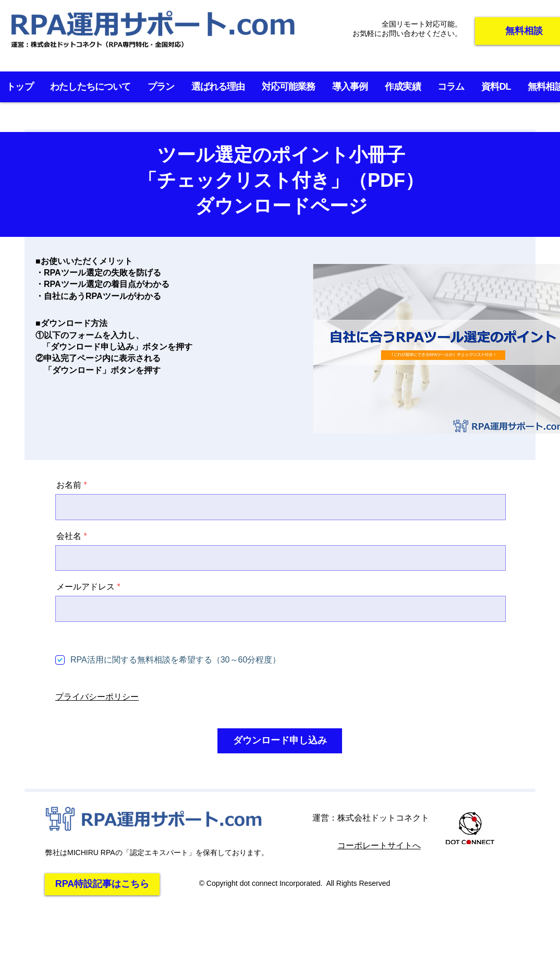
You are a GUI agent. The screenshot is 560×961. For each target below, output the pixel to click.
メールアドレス (86, 587)
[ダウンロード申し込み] (280, 741)
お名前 (69, 485)
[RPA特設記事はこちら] (102, 884)
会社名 (69, 536)
